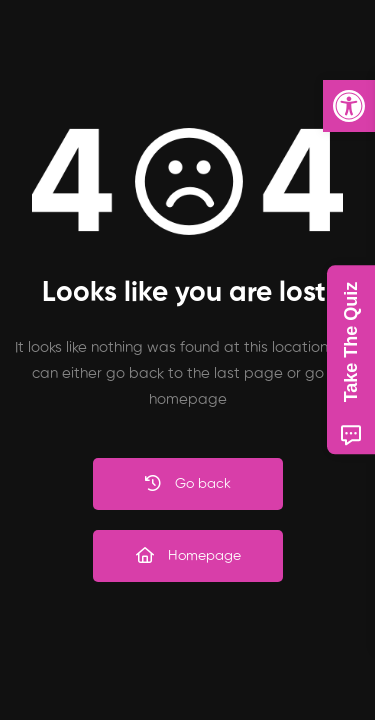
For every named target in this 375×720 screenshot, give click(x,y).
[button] (349, 106)
